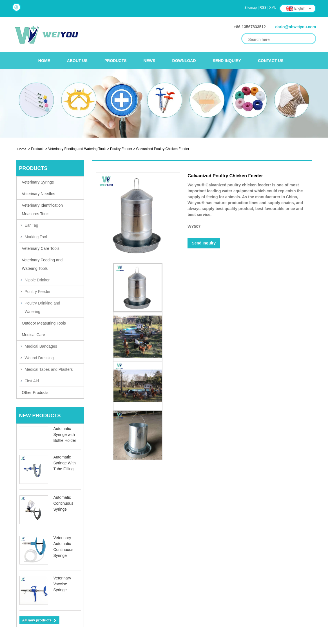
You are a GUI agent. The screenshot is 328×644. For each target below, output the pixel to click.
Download (184, 61)
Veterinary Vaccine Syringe (62, 584)
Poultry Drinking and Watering (43, 307)
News (150, 61)
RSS (263, 8)
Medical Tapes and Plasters (49, 369)
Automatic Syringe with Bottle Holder (65, 435)
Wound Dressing (39, 358)
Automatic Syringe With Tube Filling (65, 463)
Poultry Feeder (121, 149)
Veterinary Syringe (38, 182)
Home (44, 61)
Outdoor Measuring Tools (44, 323)
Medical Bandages (41, 346)
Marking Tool (36, 237)
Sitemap (251, 8)
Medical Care (34, 335)
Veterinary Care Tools (41, 248)
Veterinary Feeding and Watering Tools (77, 149)
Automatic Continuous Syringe (63, 503)
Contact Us (271, 61)
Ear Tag (32, 225)
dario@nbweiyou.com (295, 27)
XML (273, 8)
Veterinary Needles (39, 194)
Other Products (35, 392)
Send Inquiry (227, 61)
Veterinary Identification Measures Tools (43, 209)
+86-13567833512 (250, 27)
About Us (77, 61)
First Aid (32, 381)
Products (116, 61)
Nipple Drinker (37, 280)
